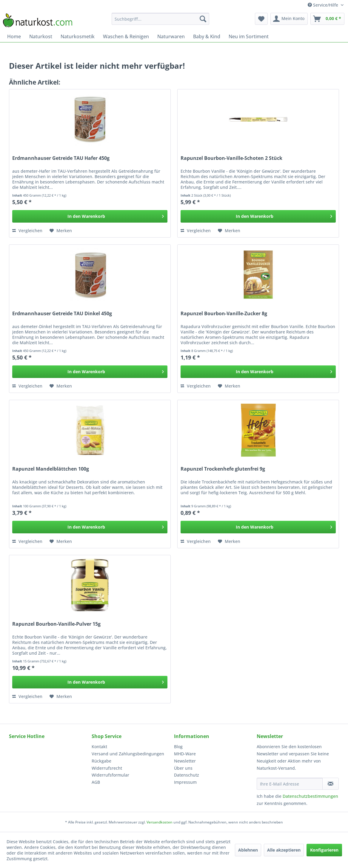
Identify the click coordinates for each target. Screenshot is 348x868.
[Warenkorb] (327, 19)
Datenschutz (187, 775)
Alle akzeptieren (284, 850)
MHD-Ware (185, 754)
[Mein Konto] (289, 19)
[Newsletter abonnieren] (331, 784)
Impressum (185, 782)
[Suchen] (203, 19)
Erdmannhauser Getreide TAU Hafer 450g (61, 158)
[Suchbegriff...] (160, 19)
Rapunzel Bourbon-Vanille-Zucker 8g (224, 314)
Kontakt (99, 747)
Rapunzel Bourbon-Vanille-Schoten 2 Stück (231, 158)
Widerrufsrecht (107, 768)
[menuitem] (160, 19)
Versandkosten (160, 822)
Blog (178, 747)
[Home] (14, 36)
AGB (96, 782)
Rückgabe (101, 761)
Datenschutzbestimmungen (310, 796)
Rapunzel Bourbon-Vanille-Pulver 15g (56, 624)
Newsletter (185, 761)
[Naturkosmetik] (78, 36)
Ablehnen (248, 850)
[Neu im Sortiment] (249, 36)
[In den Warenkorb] (90, 216)
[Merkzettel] (261, 19)
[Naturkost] (41, 36)
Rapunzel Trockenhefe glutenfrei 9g (223, 469)
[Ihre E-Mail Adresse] (290, 784)
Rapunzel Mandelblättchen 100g (51, 469)
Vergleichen (27, 231)
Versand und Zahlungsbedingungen (128, 754)
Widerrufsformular (110, 775)
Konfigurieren (324, 850)
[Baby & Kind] (207, 36)
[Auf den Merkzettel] (61, 231)
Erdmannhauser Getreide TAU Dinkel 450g (62, 314)
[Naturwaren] (171, 36)
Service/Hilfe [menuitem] (324, 5)
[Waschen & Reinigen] (126, 36)
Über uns (183, 768)
